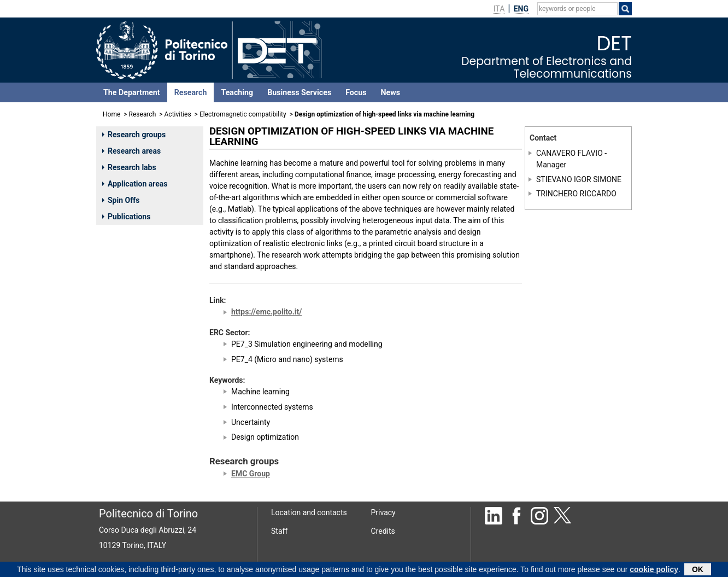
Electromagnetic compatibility (243, 114)
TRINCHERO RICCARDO (576, 194)
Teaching (237, 92)
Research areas (131, 151)
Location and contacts (309, 512)
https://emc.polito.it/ (266, 312)
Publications (126, 217)
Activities (178, 114)
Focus (356, 92)
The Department (132, 92)
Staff (279, 531)
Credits (383, 531)
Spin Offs (121, 200)
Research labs (129, 167)
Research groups (134, 135)
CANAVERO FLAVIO (570, 153)
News (391, 92)
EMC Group (251, 474)
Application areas (135, 184)
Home (111, 114)
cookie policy (654, 570)
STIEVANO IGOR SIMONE (579, 179)
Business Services (299, 92)
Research (191, 92)
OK (698, 570)
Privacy (383, 512)
